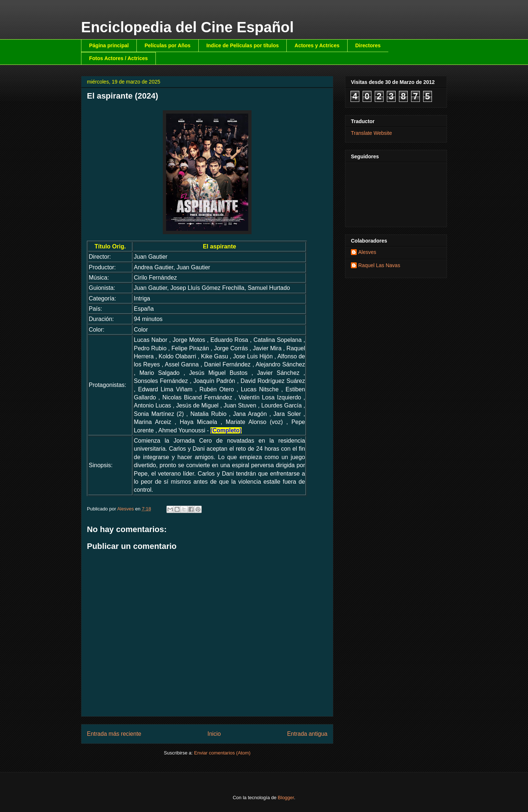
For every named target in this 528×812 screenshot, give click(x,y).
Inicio (214, 734)
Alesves (367, 252)
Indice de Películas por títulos (243, 45)
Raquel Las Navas (379, 265)
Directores (368, 45)
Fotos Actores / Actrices (118, 58)
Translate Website (371, 133)
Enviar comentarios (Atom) (222, 753)
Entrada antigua (307, 734)
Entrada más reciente (114, 734)
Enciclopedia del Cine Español (187, 27)
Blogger (286, 798)
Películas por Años (168, 45)
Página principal (109, 45)
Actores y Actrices (317, 45)
